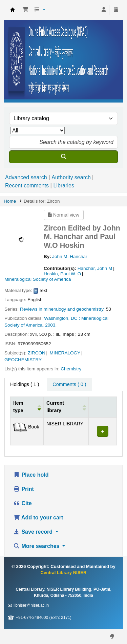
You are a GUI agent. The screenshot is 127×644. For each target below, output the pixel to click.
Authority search (71, 177)
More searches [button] (37, 546)
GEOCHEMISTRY (23, 360)
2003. (51, 325)
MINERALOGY (65, 353)
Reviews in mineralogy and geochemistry (62, 309)
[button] (25, 10)
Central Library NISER (13, 10)
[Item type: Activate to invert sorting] (27, 407)
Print (24, 489)
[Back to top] (107, 623)
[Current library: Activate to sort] (66, 407)
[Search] (63, 157)
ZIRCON (37, 353)
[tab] (69, 385)
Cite (23, 503)
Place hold (31, 475)
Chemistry (71, 369)
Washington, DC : (62, 318)
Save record (34, 532)
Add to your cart (38, 518)
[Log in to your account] (104, 10)
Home (10, 201)
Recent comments (27, 186)
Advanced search (26, 177)
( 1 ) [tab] (25, 384)
